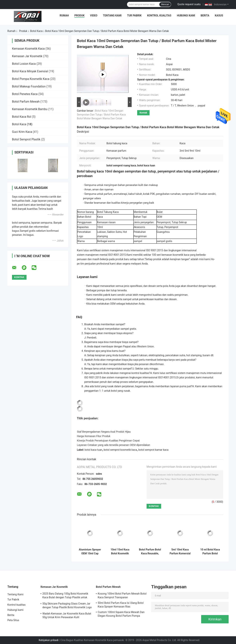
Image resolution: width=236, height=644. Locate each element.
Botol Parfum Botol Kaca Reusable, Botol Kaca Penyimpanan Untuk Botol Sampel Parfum (150, 552)
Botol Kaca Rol (22, 117)
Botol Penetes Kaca (25, 94)
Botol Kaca (36, 31)
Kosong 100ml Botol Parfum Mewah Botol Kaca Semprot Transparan (122, 595)
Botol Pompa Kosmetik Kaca (31, 79)
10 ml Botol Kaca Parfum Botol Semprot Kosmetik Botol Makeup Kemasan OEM (210, 552)
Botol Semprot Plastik (26, 139)
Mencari (165, 4)
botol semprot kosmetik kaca (120, 450)
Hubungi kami (186, 15)
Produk (79, 15)
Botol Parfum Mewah (26, 102)
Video (94, 15)
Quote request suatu (189, 4)
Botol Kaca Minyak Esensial (30, 71)
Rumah (64, 15)
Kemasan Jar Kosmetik (27, 56)
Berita (205, 15)
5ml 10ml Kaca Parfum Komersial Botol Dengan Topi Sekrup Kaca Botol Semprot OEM (180, 552)
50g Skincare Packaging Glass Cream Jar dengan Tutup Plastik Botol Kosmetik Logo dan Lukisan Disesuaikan (67, 606)
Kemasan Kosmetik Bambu (30, 109)
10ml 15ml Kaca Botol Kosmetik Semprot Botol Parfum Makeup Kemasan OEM (120, 552)
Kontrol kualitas (159, 15)
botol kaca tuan (93, 450)
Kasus (219, 15)
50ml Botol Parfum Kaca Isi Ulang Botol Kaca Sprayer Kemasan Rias (121, 605)
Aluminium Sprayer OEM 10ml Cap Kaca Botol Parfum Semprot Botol (90, 552)
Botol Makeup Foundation (29, 86)
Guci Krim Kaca (22, 132)
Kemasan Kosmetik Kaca (28, 49)
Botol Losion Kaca (24, 64)
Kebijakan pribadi (49, 640)
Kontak (143, 113)
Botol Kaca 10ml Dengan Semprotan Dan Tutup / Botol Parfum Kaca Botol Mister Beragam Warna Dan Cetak (101, 115)
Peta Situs (13, 620)
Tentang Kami (112, 15)
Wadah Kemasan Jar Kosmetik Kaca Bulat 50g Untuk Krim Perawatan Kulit (67, 615)
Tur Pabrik (134, 15)
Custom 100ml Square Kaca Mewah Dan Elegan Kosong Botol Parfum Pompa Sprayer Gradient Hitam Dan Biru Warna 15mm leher (121, 614)
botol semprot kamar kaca (153, 450)
